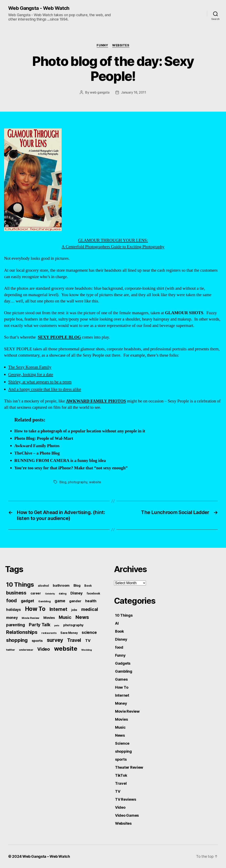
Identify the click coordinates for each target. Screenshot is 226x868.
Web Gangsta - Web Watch (39, 8)
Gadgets (123, 663)
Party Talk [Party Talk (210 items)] (40, 625)
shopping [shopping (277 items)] (17, 640)
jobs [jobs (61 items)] (74, 610)
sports (121, 759)
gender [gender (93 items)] (75, 601)
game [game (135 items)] (60, 601)
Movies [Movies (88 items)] (49, 618)
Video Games (127, 815)
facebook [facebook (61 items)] (93, 593)
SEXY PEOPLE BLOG (59, 337)
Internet (122, 695)
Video (120, 807)
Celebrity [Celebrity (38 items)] (50, 594)
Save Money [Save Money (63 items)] (69, 633)
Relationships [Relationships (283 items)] (22, 632)
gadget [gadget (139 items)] (28, 601)
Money (121, 703)
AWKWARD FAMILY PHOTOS (96, 401)
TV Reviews (125, 799)
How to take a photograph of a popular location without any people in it (80, 431)
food (119, 647)
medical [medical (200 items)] (90, 609)
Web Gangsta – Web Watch (46, 856)
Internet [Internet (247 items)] (58, 609)
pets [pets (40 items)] (57, 625)
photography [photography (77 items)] (73, 625)
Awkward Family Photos (37, 446)
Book (119, 631)
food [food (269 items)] (11, 601)
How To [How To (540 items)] (35, 609)
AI (117, 623)
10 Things (124, 615)
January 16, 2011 (134, 92)
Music (120, 727)
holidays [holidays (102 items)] (14, 610)
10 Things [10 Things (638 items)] (20, 585)
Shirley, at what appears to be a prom (40, 382)
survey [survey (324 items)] (55, 640)
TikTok (121, 775)
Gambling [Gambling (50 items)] (45, 601)
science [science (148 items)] (89, 632)
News (120, 735)
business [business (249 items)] (16, 593)
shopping (123, 751)
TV (118, 791)
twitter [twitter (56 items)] (11, 650)
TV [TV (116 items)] (88, 641)
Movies (121, 719)
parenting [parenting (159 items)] (16, 625)
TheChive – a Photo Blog (37, 453)
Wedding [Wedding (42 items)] (86, 650)
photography (78, 482)
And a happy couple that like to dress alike (45, 389)
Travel (121, 783)
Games (121, 679)
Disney (121, 639)
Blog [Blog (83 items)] (77, 586)
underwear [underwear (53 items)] (26, 650)
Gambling (124, 671)
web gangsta (100, 92)
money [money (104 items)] (12, 618)
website (95, 482)
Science (122, 743)
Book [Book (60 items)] (88, 586)
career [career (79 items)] (36, 593)
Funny (102, 45)
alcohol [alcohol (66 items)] (43, 586)
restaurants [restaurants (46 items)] (49, 633)
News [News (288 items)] (82, 617)
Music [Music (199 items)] (65, 617)
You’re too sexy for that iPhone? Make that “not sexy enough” (71, 468)
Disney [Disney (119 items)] (76, 593)
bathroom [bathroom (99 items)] (61, 585)
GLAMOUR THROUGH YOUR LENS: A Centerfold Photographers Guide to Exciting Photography (84, 189)
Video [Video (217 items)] (44, 649)
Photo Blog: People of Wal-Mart (44, 438)
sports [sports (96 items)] (37, 641)
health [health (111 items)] (91, 601)
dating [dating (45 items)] (63, 594)
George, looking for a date (31, 375)
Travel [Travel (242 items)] (74, 640)
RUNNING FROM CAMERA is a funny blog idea (60, 461)
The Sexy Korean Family (30, 367)
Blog (63, 482)
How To (122, 687)
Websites (121, 45)
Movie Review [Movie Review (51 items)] (31, 618)
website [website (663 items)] (66, 649)
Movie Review (127, 711)
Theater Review (129, 767)
